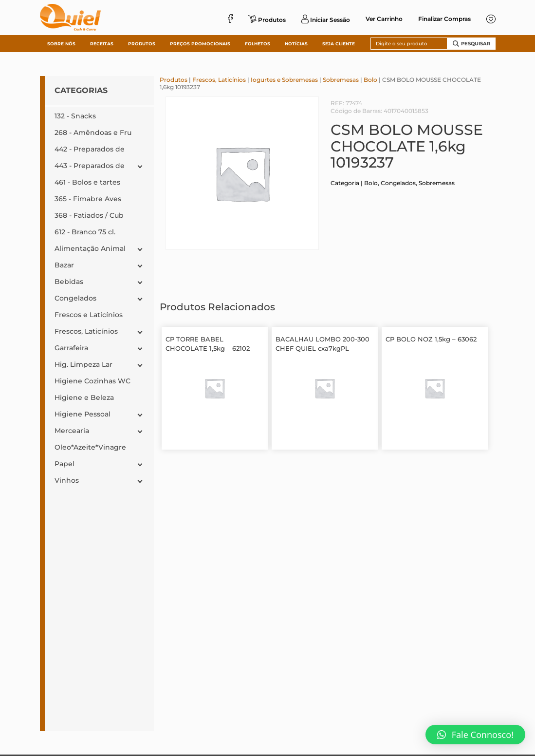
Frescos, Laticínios (219, 80)
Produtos (174, 80)
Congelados (398, 183)
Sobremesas (341, 80)
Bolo (370, 80)
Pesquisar (471, 44)
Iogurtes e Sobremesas (284, 80)
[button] (475, 735)
